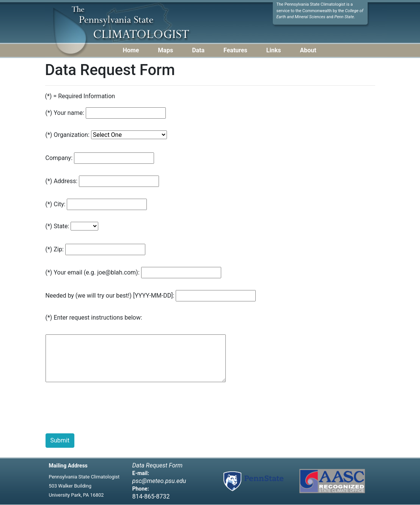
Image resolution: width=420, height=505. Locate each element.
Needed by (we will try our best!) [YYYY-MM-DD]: (110, 296)
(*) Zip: (55, 249)
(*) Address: (62, 181)
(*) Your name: (65, 113)
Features (235, 50)
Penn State (344, 17)
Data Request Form (158, 465)
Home (131, 50)
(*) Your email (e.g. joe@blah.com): (93, 272)
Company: (59, 158)
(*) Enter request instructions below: (94, 318)
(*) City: (56, 204)
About (308, 50)
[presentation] (103, 409)
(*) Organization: (68, 135)
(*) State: (57, 226)
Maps (165, 50)
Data (198, 50)
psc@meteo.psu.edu (159, 481)
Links (274, 50)
